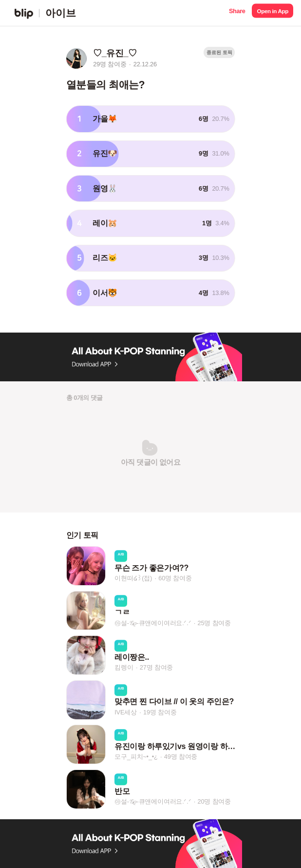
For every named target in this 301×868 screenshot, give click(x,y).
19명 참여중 (160, 712)
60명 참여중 (175, 578)
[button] (237, 13)
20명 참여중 (214, 801)
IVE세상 (126, 712)
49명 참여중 (181, 757)
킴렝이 (124, 667)
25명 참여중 (214, 623)
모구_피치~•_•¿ (136, 757)
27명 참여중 (156, 667)
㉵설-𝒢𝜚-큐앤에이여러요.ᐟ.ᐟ (153, 623)
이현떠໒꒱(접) (133, 578)
